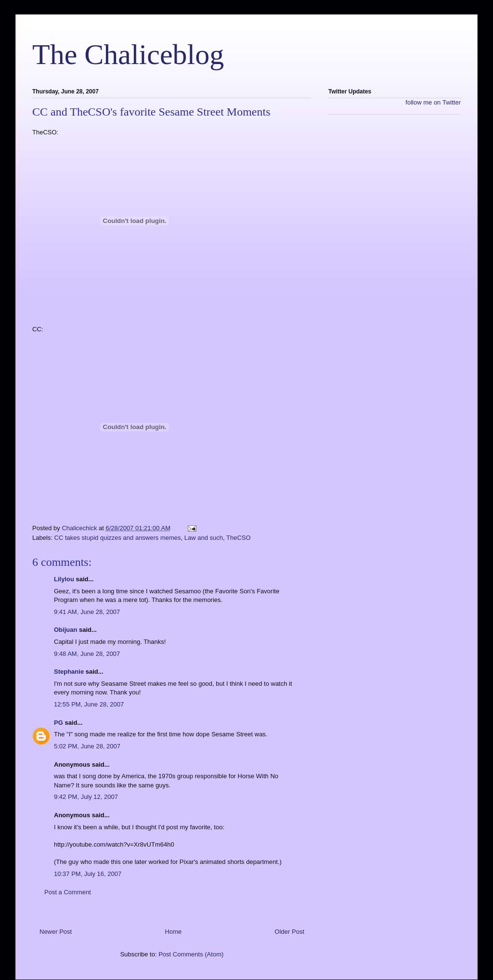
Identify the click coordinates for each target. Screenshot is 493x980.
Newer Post (56, 932)
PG (58, 723)
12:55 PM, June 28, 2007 (89, 704)
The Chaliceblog (128, 54)
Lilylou (64, 579)
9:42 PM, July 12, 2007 (86, 797)
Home (174, 932)
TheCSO (239, 538)
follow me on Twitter (433, 102)
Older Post (290, 932)
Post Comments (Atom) (191, 954)
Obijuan (65, 630)
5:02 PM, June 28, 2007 (87, 746)
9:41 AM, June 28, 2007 (87, 612)
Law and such (204, 538)
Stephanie (69, 672)
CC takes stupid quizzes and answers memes (118, 538)
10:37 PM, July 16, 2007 (88, 874)
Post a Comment (68, 892)
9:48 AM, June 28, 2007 (87, 654)
